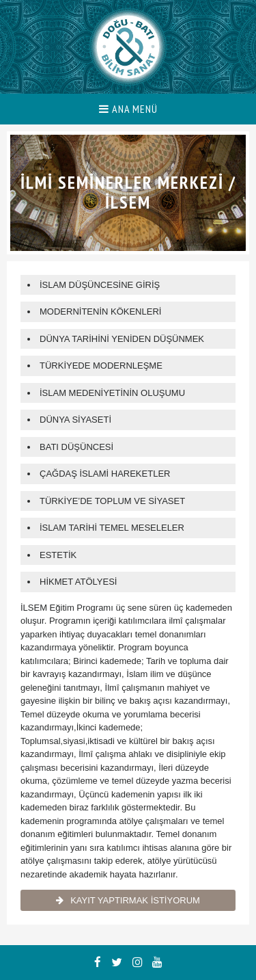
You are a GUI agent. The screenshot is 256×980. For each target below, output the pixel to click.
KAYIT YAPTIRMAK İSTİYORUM (128, 900)
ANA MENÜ (128, 109)
